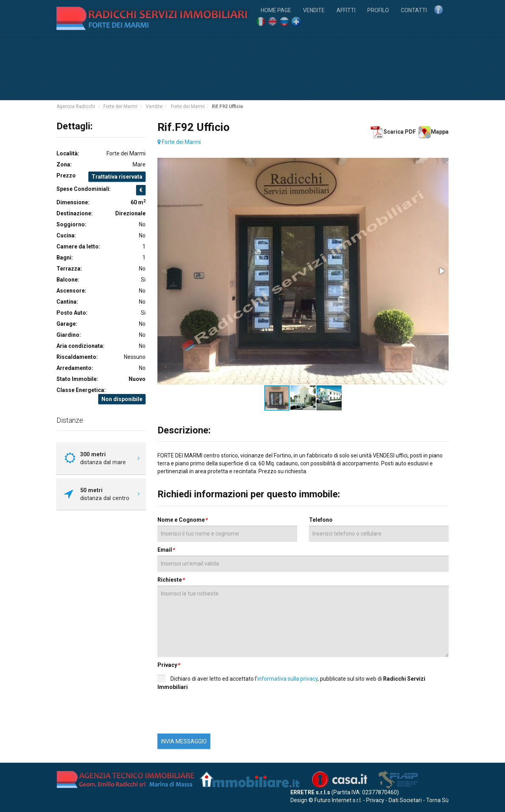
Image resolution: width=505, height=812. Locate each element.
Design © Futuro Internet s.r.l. (326, 800)
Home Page (276, 10)
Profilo (378, 10)
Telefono (321, 520)
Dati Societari (405, 800)
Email (166, 550)
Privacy (168, 665)
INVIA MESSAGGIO (184, 741)
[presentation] (223, 714)
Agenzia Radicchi (76, 106)
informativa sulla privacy (287, 679)
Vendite (314, 10)
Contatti (414, 10)
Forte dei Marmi (120, 106)
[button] (441, 271)
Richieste (171, 580)
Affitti (346, 10)
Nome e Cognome (182, 520)
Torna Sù (437, 800)
